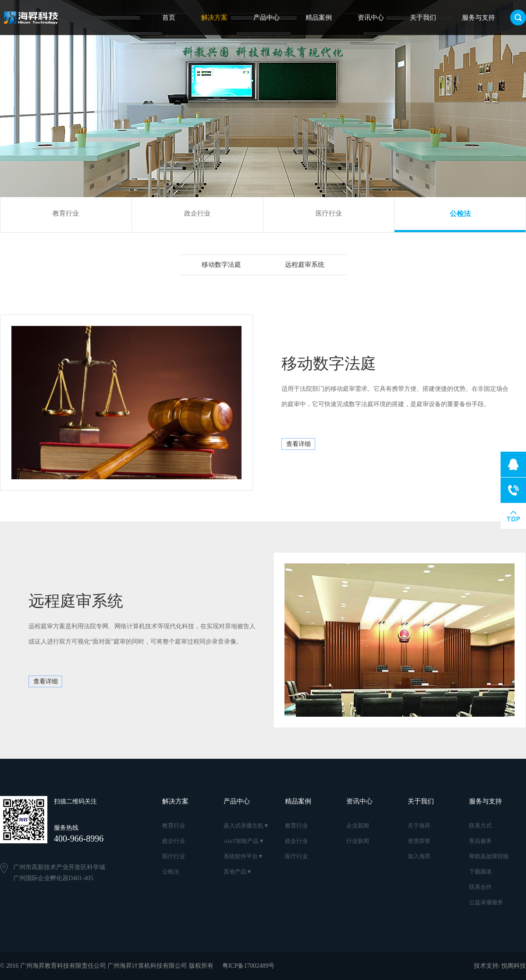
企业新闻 (358, 826)
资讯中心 (371, 18)
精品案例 (319, 18)
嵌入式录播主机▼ (246, 826)
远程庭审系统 (305, 265)
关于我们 (423, 18)
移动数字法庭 (221, 265)
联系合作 (480, 887)
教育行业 (66, 213)
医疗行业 (329, 213)
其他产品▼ (238, 872)
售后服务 (480, 841)
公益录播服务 (486, 902)
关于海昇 (419, 826)
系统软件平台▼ (243, 856)
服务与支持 (478, 18)
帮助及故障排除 (489, 856)
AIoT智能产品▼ (244, 841)
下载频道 (480, 872)
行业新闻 (358, 841)
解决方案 (214, 18)
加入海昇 (419, 856)
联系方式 (480, 826)
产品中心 (267, 18)
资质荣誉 (419, 841)
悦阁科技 (514, 966)
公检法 (460, 214)
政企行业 (197, 213)
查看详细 (299, 444)
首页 (169, 18)
